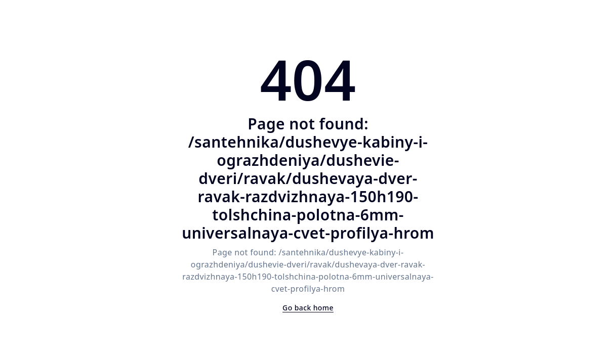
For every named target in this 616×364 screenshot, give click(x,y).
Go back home (308, 308)
